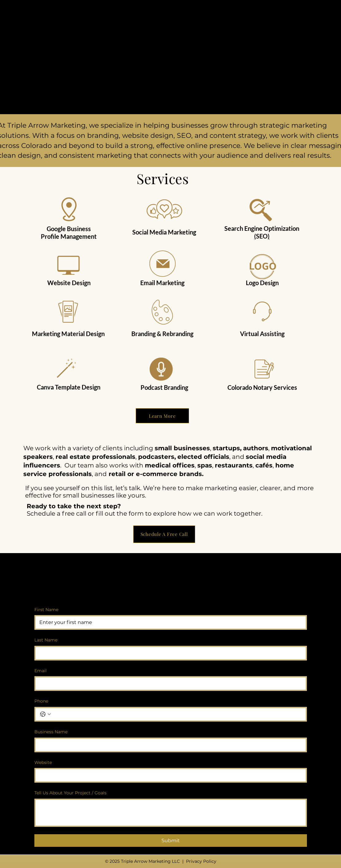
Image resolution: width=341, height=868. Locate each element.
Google (56, 229)
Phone (41, 701)
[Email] (169, 684)
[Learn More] (162, 416)
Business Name (51, 732)
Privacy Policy (201, 861)
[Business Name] (169, 745)
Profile (50, 236)
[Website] (169, 775)
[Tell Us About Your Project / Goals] (171, 813)
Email (41, 671)
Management (79, 236)
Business (79, 229)
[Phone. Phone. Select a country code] (45, 714)
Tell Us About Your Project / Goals (70, 793)
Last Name (46, 640)
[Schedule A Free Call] (164, 534)
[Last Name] (169, 653)
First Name (46, 610)
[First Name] (169, 622)
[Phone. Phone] (177, 714)
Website (43, 762)
